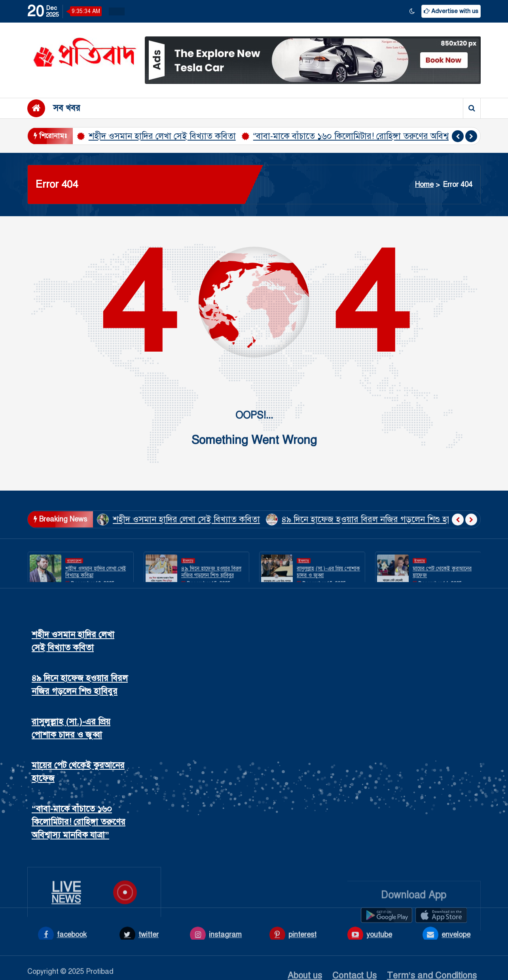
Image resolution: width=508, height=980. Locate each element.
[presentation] (458, 136)
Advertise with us (451, 11)
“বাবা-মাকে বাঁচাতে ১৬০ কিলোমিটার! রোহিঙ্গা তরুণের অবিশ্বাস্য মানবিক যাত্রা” (380, 136)
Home (424, 185)
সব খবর (67, 108)
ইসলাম (188, 578)
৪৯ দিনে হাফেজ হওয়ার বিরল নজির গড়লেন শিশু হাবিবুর (374, 538)
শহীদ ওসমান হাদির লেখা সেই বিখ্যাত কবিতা (162, 136)
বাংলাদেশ (74, 578)
